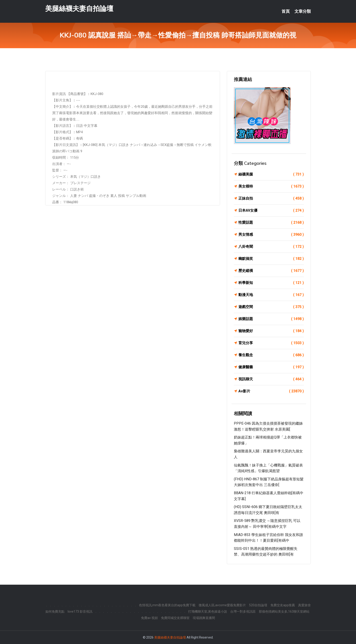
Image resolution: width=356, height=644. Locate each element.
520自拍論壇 (258, 605)
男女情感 (271, 235)
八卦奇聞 (271, 247)
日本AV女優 (271, 210)
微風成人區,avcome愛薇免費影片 (222, 605)
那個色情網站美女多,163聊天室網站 (284, 611)
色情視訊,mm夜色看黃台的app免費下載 (167, 605)
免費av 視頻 (149, 618)
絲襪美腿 (271, 174)
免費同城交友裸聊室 (175, 618)
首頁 (286, 11)
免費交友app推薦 (283, 605)
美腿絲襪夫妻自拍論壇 (79, 9)
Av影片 (271, 391)
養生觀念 (271, 355)
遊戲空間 (271, 307)
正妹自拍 (271, 198)
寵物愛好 (271, 331)
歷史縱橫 (271, 271)
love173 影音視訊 (80, 611)
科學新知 (271, 283)
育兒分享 (271, 343)
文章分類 (303, 11)
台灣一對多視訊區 (243, 611)
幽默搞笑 (271, 259)
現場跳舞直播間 (204, 618)
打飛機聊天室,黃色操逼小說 (208, 611)
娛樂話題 (271, 319)
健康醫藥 (271, 367)
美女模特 (271, 186)
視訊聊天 (271, 379)
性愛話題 (271, 223)
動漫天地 (271, 295)
